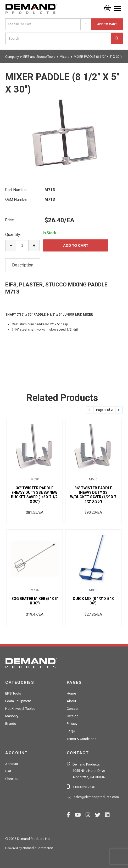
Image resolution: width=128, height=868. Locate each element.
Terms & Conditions (82, 739)
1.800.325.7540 (84, 787)
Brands (11, 724)
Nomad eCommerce (38, 848)
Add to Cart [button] (107, 24)
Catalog (73, 716)
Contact (73, 709)
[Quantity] (86, 24)
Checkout (12, 779)
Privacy (72, 724)
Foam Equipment (18, 701)
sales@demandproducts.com (96, 797)
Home (71, 693)
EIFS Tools (13, 693)
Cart (8, 771)
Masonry (12, 716)
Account (12, 764)
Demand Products (31, 11)
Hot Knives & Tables (20, 709)
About (71, 701)
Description (23, 265)
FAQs (71, 731)
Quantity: (13, 235)
